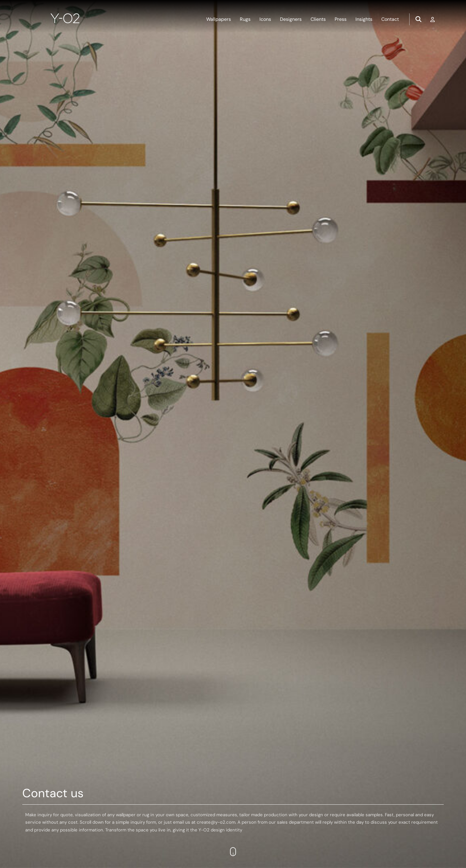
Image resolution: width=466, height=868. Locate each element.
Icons (265, 19)
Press (341, 19)
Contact (390, 19)
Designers (291, 19)
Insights (364, 19)
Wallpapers (219, 19)
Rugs (245, 19)
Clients (318, 19)
